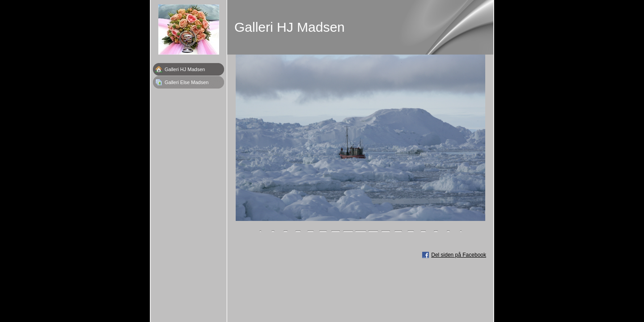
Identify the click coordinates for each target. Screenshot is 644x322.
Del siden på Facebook (459, 255)
